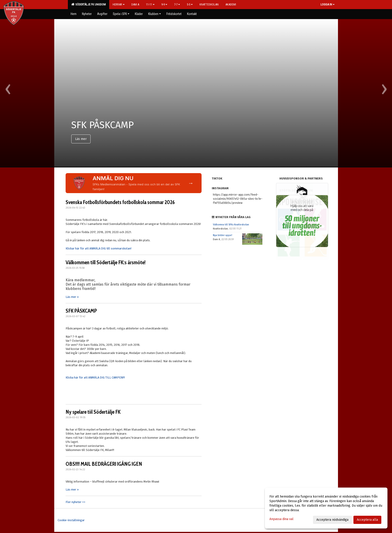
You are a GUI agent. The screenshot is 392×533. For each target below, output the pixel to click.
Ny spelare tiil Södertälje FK (93, 412)
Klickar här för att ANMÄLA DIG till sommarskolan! (99, 248)
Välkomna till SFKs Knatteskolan (231, 225)
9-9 (164, 4)
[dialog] (326, 508)
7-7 (177, 4)
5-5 (190, 4)
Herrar (119, 4)
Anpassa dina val (281, 519)
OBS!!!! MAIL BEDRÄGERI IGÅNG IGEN (104, 464)
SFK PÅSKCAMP (81, 311)
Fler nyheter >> (75, 502)
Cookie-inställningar (71, 520)
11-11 (150, 4)
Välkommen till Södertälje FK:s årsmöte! (106, 262)
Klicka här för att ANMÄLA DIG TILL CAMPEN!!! (95, 377)
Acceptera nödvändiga (332, 520)
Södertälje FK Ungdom (89, 4)
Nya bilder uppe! (223, 235)
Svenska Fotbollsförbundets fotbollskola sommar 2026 (120, 202)
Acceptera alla (367, 520)
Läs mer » (72, 297)
